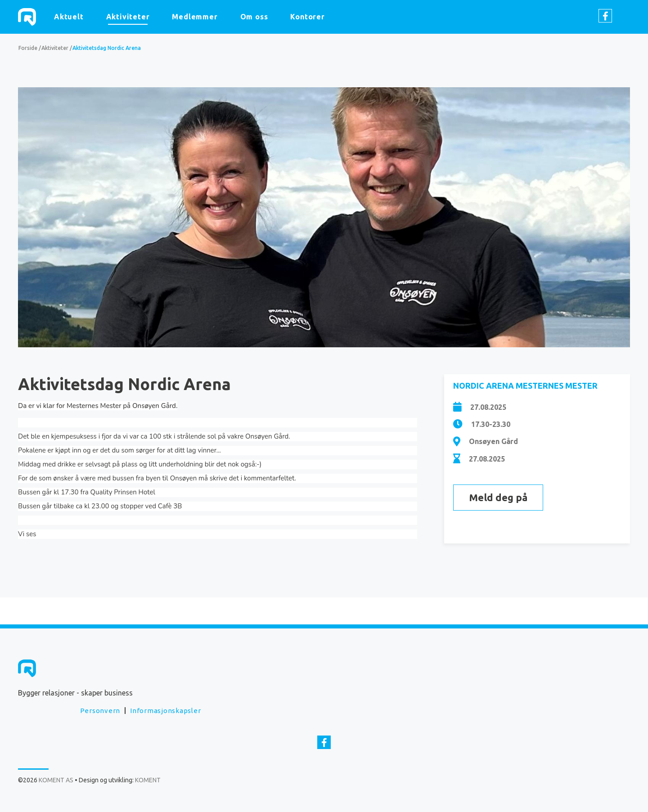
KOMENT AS (27, 17)
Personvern (100, 711)
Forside (28, 48)
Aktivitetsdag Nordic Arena (107, 48)
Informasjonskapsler (165, 711)
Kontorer (307, 17)
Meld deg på (498, 497)
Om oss (254, 17)
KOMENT (148, 780)
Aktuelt (69, 17)
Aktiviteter (128, 17)
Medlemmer (195, 17)
